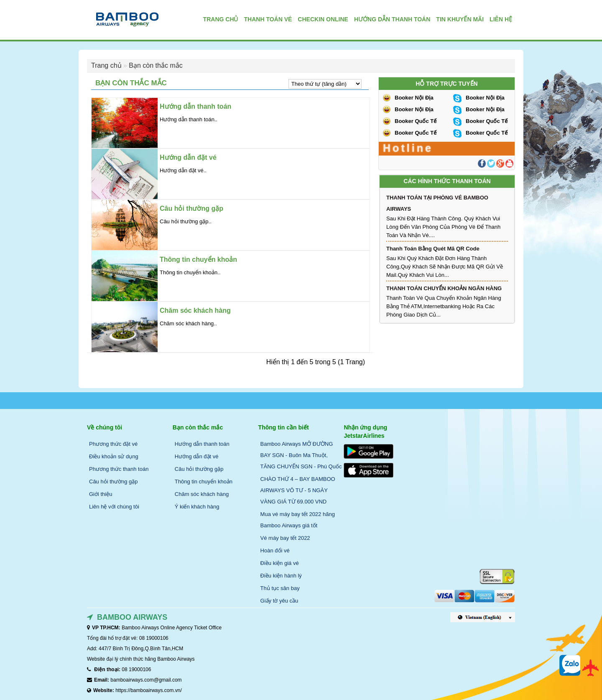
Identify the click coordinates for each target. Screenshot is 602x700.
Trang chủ (106, 65)
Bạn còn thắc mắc (156, 65)
